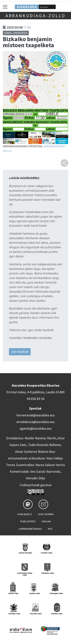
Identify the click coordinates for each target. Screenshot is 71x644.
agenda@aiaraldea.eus (36, 429)
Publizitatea (28, 521)
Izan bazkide (20, 352)
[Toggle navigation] (5, 7)
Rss (50, 529)
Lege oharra (46, 514)
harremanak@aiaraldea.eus (36, 415)
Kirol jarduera (16, 33)
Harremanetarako (30, 529)
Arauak (46, 521)
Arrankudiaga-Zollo (35, 16)
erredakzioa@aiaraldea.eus (36, 422)
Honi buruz (25, 514)
